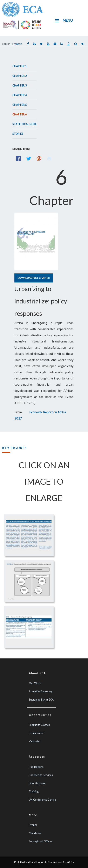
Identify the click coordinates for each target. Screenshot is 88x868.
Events (33, 825)
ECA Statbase (37, 783)
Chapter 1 (20, 66)
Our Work (35, 683)
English (6, 44)
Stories (18, 134)
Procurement (37, 733)
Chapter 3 (20, 85)
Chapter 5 (20, 105)
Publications (36, 767)
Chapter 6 (20, 114)
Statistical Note (25, 124)
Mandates (35, 833)
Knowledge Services (41, 775)
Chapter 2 (20, 76)
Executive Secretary (41, 691)
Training (34, 791)
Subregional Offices (40, 841)
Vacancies (35, 741)
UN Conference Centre (42, 800)
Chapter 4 (20, 95)
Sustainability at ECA (41, 700)
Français (17, 44)
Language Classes (39, 725)
